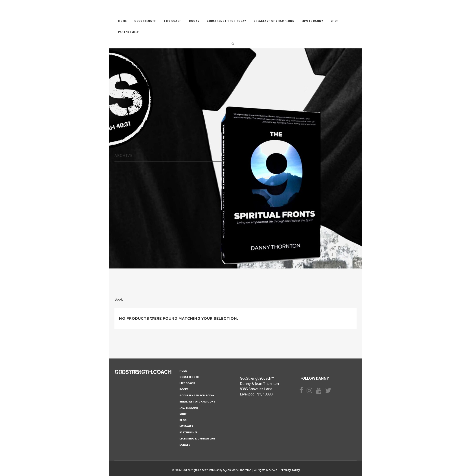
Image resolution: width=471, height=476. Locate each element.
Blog (183, 420)
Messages (186, 426)
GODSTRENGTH (189, 377)
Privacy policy (290, 470)
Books (184, 389)
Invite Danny (189, 408)
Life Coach (187, 383)
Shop (183, 414)
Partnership (188, 432)
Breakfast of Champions (197, 402)
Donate (185, 445)
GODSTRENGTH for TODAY (197, 395)
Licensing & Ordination (197, 438)
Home (183, 371)
